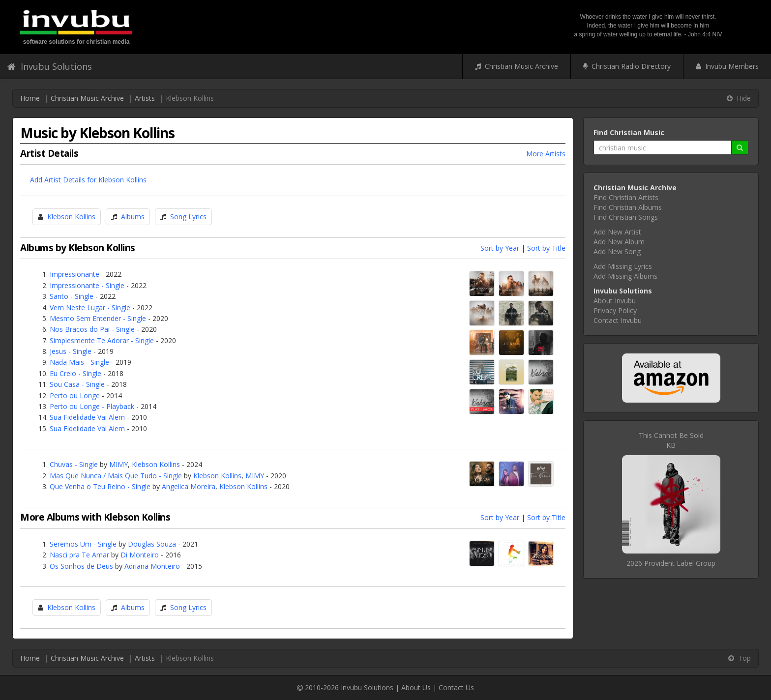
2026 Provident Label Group (671, 563)
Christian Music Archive (517, 66)
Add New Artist (617, 232)
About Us (416, 687)
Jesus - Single (71, 351)
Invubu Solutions (50, 66)
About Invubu (615, 301)
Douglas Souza (152, 544)
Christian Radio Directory (627, 66)
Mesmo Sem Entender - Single (98, 318)
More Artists (546, 154)
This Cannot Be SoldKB (671, 440)
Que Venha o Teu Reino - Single (100, 486)
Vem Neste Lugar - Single (90, 307)
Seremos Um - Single (83, 544)
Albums (133, 217)
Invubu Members (727, 66)
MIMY (119, 464)
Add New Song (617, 251)
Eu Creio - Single (75, 373)
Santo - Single (72, 296)
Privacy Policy (615, 310)
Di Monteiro (140, 555)
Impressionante (74, 274)
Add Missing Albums (625, 276)
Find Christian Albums (628, 207)
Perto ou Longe (75, 395)
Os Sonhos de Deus (81, 566)
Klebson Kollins (71, 217)
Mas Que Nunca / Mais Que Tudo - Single (116, 476)
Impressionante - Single (87, 285)
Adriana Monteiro (152, 566)
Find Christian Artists (626, 197)
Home (30, 98)
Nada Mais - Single (79, 362)
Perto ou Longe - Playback (92, 406)
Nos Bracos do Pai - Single (92, 329)
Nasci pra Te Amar (79, 555)
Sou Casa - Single (77, 384)
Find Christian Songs (626, 217)
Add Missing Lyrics (623, 266)
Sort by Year (500, 248)
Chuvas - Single (74, 464)
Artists (145, 98)
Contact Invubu (618, 320)
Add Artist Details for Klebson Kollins (88, 180)
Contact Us (456, 687)
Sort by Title (546, 248)
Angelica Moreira (189, 486)
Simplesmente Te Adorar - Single (102, 340)
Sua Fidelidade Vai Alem (87, 417)
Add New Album (619, 242)
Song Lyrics (188, 217)
